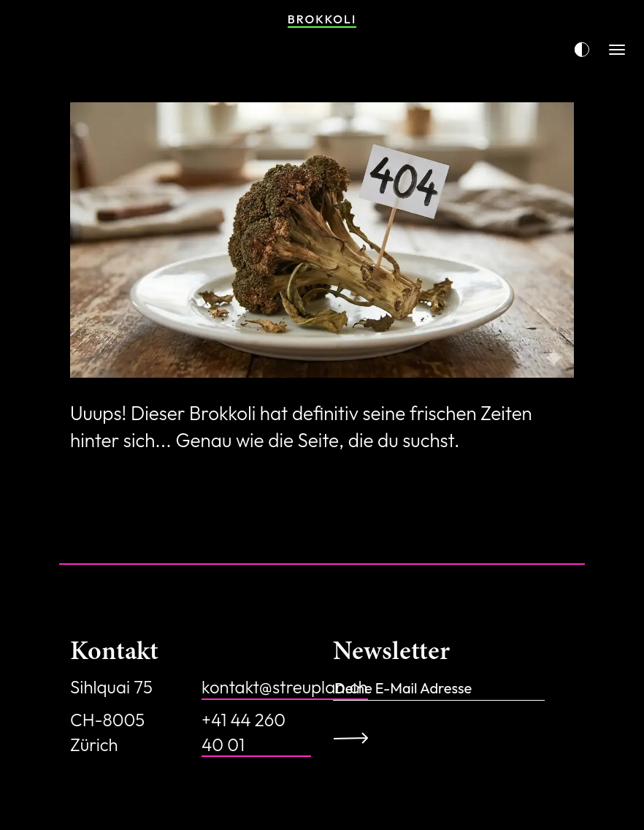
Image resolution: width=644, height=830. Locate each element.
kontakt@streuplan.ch (285, 687)
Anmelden (356, 738)
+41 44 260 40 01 (244, 732)
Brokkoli (322, 19)
